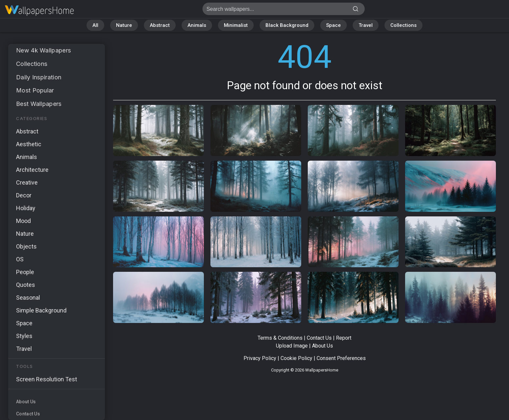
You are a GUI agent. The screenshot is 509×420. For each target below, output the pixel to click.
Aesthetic (29, 144)
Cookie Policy (296, 358)
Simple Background (41, 310)
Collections (403, 25)
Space (333, 25)
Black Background (287, 25)
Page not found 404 (39, 11)
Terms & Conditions (280, 338)
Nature (124, 25)
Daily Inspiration (39, 77)
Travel (366, 25)
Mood (23, 221)
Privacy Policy (260, 358)
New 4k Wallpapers (43, 50)
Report (344, 338)
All (95, 25)
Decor (24, 195)
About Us (26, 402)
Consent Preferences (341, 358)
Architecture (32, 170)
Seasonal (28, 298)
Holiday (26, 208)
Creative (27, 182)
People (25, 272)
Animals (197, 25)
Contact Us (28, 414)
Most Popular (35, 90)
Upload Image (292, 346)
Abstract (160, 25)
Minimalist (236, 25)
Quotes (26, 285)
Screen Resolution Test (47, 379)
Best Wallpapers (39, 104)
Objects (26, 246)
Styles (24, 336)
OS (20, 259)
